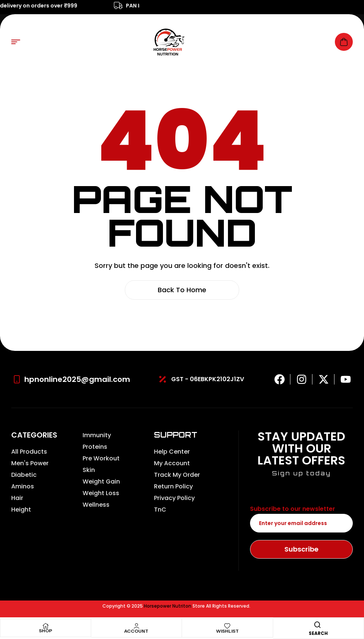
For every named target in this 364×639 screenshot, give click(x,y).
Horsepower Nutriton (168, 606)
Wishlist (227, 631)
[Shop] (46, 626)
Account (136, 631)
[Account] (136, 626)
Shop (46, 631)
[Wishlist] (227, 626)
